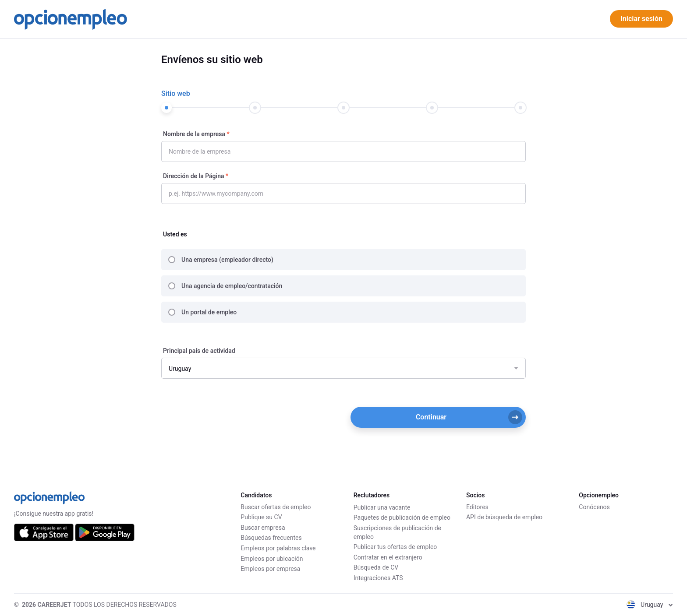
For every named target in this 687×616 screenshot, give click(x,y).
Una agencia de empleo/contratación (232, 286)
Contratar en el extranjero (388, 557)
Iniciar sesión (641, 19)
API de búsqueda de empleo (504, 517)
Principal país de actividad (199, 351)
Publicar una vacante (382, 507)
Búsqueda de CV (376, 567)
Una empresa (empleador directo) (227, 260)
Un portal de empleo (209, 312)
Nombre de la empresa (194, 134)
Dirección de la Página (194, 176)
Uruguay (650, 605)
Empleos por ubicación (272, 559)
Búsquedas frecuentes (271, 539)
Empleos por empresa (270, 569)
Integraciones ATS (378, 578)
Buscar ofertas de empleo (276, 507)
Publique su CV (261, 517)
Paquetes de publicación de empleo (402, 517)
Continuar (469, 417)
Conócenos (594, 507)
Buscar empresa (263, 528)
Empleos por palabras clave (278, 549)
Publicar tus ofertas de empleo (395, 547)
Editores (477, 507)
